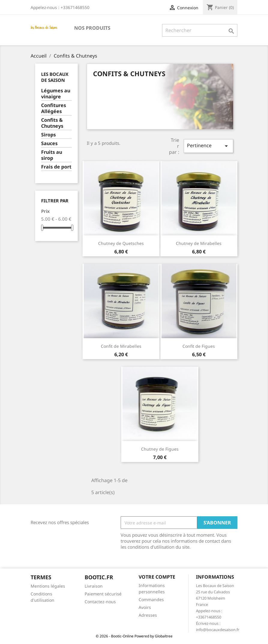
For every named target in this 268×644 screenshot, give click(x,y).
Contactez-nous (100, 602)
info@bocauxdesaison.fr (218, 630)
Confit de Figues (199, 346)
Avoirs (145, 607)
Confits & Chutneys (52, 123)
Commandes (151, 599)
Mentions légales (48, 586)
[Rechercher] (200, 30)
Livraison (94, 586)
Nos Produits (92, 28)
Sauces (49, 143)
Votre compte (157, 577)
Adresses (148, 615)
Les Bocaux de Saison (55, 77)
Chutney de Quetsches (121, 243)
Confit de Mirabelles (121, 346)
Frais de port (56, 167)
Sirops (48, 135)
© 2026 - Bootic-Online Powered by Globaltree (134, 636)
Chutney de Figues (160, 449)
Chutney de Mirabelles (199, 243)
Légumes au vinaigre (56, 94)
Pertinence (208, 146)
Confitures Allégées (54, 108)
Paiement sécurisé (103, 594)
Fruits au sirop (52, 155)
